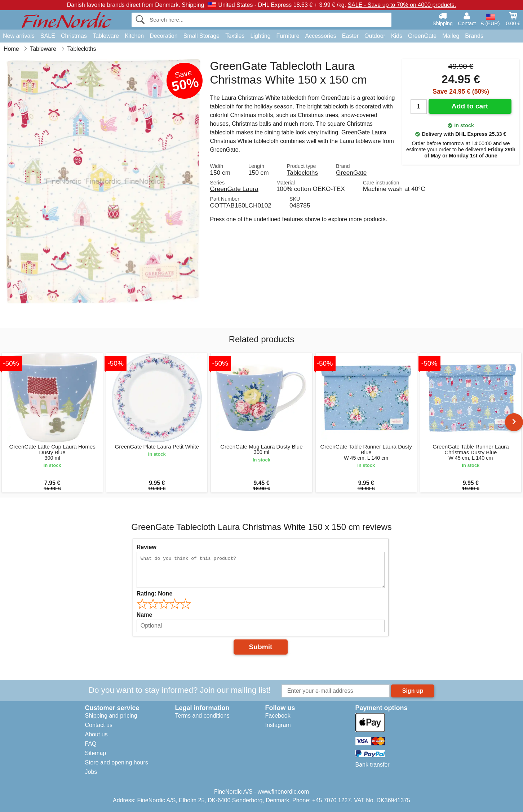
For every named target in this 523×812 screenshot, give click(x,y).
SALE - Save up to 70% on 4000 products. (402, 5)
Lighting (261, 36)
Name (145, 615)
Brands (474, 36)
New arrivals (19, 36)
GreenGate (422, 36)
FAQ (91, 744)
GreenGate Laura (234, 189)
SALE (48, 36)
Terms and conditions (202, 716)
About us (96, 734)
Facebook (278, 716)
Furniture (288, 36)
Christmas (74, 36)
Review (147, 547)
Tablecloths (302, 173)
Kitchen (134, 36)
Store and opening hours (117, 762)
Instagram (278, 725)
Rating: (155, 594)
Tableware (106, 36)
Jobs (91, 772)
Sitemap (96, 753)
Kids (397, 36)
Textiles (235, 36)
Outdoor (375, 36)
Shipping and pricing (111, 716)
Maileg (451, 36)
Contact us (99, 725)
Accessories (321, 36)
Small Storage (202, 36)
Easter (350, 36)
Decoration (163, 36)
